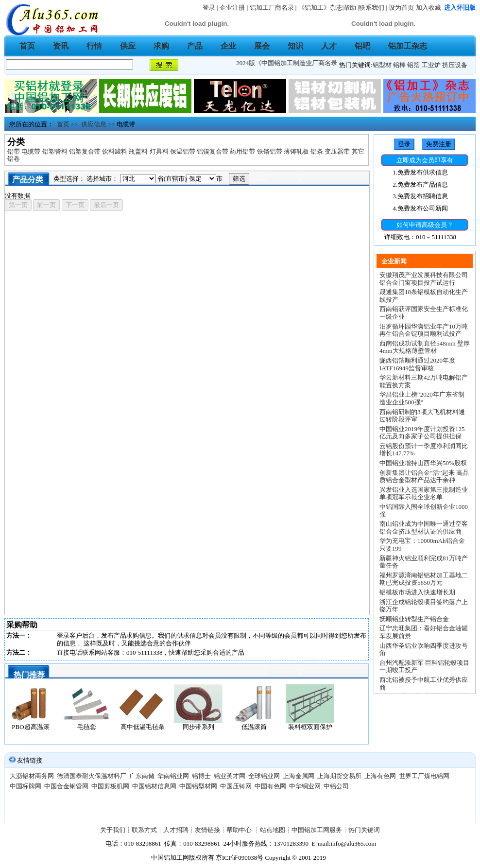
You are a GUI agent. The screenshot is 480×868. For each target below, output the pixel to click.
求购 (161, 46)
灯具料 (159, 151)
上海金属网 (299, 776)
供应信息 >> (96, 124)
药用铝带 (242, 151)
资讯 (61, 46)
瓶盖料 (138, 151)
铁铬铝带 (270, 151)
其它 (358, 151)
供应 (128, 46)
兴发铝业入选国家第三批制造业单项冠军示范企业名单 (424, 494)
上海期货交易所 (339, 776)
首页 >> (66, 124)
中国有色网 (270, 786)
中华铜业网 (305, 786)
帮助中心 (240, 830)
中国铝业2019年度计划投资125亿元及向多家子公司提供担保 (422, 433)
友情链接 (207, 830)
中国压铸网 (236, 786)
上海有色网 (380, 776)
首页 (27, 46)
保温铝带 (183, 151)
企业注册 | (234, 8)
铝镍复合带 (213, 151)
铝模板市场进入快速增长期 (417, 592)
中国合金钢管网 (66, 786)
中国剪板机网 (110, 786)
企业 (228, 46)
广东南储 (142, 776)
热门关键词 (364, 830)
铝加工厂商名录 (272, 8)
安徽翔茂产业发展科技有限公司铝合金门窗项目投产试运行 (424, 279)
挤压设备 (455, 65)
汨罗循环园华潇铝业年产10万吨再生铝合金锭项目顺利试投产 (424, 330)
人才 (329, 46)
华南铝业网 (173, 776)
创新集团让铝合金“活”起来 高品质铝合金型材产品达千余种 (424, 477)
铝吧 (362, 46)
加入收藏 (429, 8)
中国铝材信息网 (154, 786)
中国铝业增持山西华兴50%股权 (423, 463)
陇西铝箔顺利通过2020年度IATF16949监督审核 (417, 364)
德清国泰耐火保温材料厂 (92, 776)
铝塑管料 (55, 151)
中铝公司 (336, 786)
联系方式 (144, 830)
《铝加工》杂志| (321, 8)
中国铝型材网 (198, 786)
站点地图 (273, 830)
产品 (195, 46)
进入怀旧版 (460, 8)
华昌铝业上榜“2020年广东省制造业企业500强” (422, 398)
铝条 (317, 151)
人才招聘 (176, 830)
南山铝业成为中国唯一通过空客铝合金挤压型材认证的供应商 (424, 528)
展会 (262, 46)
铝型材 (382, 65)
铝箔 (413, 65)
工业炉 (431, 65)
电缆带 (31, 151)
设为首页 (401, 8)
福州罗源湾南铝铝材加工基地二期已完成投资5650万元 (424, 579)
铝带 (14, 151)
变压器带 (337, 151)
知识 (295, 46)
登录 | (211, 8)
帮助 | (351, 8)
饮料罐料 (115, 151)
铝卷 (14, 159)
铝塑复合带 (85, 151)
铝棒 (399, 65)
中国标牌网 (26, 786)
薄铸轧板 (296, 151)
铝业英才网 (230, 776)
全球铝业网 (264, 776)
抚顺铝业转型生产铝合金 (414, 619)
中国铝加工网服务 (317, 830)
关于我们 (113, 830)
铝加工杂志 (408, 46)
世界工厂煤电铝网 (424, 776)
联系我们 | (373, 8)
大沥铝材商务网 (32, 776)
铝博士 (201, 776)
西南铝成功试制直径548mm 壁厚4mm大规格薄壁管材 (425, 347)
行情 (94, 46)
